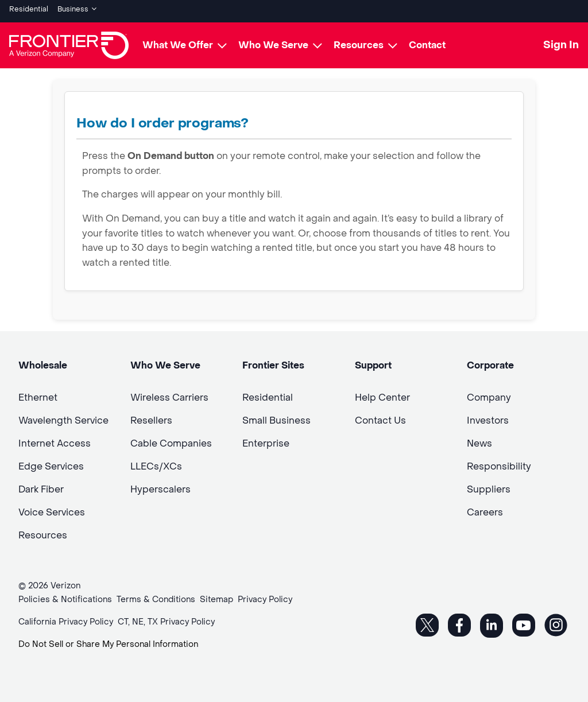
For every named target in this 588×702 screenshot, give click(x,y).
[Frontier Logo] (69, 41)
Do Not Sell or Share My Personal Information (108, 640)
